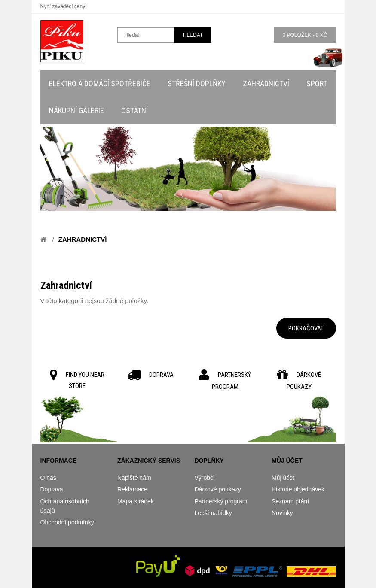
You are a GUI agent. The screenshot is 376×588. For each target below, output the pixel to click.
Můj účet (283, 478)
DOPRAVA (161, 375)
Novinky (282, 513)
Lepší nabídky (213, 513)
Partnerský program (221, 501)
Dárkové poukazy (218, 489)
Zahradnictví (83, 239)
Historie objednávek (298, 489)
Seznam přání (290, 501)
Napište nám (134, 478)
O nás (48, 478)
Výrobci (205, 478)
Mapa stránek (136, 501)
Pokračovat (306, 328)
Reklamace (132, 489)
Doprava (52, 489)
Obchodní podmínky (67, 522)
